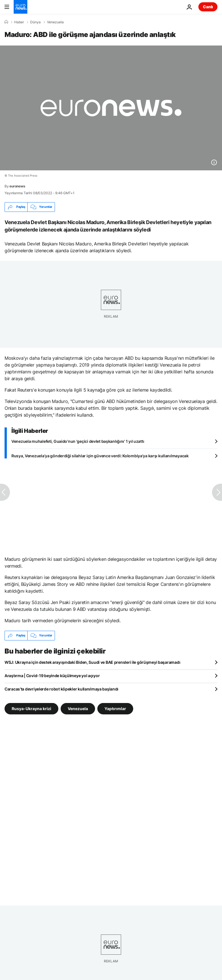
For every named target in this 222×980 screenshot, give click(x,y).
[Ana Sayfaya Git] (20, 7)
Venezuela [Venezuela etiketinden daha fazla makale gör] (78, 708)
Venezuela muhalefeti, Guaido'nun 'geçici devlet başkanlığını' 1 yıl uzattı (78, 441)
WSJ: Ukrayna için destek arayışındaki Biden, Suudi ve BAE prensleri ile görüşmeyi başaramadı (92, 662)
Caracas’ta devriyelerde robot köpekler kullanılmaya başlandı (61, 689)
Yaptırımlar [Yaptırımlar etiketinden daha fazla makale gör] (115, 708)
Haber (19, 22)
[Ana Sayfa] (6, 22)
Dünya (35, 22)
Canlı (208, 7)
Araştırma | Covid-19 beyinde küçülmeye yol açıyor (52, 676)
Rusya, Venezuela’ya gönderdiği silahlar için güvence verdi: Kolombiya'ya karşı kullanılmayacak (100, 456)
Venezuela (55, 22)
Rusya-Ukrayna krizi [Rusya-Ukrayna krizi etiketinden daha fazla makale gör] (31, 708)
